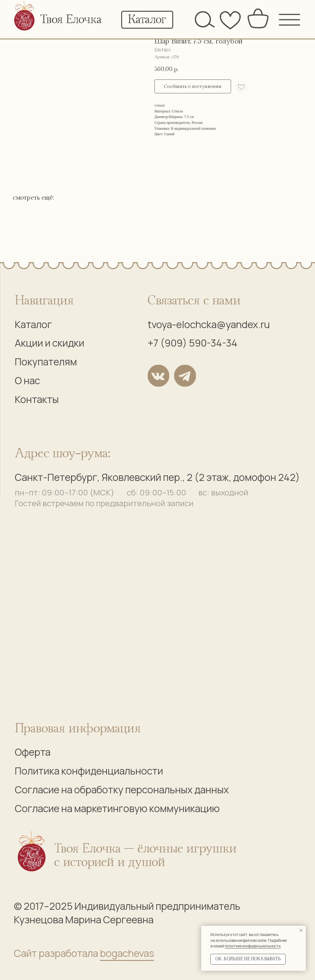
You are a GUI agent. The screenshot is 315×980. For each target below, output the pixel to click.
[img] (25, 17)
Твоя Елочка (71, 20)
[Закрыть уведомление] (301, 930)
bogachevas (127, 953)
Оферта (33, 752)
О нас (27, 380)
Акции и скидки (50, 343)
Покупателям (46, 362)
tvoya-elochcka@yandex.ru (209, 324)
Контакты (37, 399)
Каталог (33, 324)
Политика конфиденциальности (89, 771)
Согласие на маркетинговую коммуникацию (117, 808)
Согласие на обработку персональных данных (122, 790)
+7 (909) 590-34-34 (193, 343)
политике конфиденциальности (253, 946)
